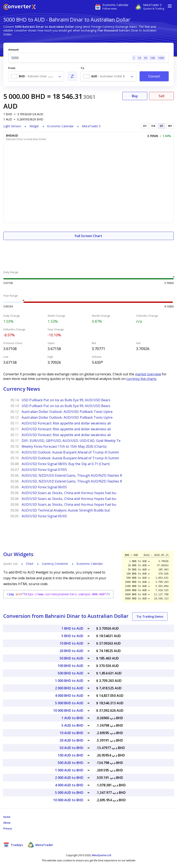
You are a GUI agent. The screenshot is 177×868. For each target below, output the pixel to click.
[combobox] (36, 76)
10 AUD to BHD (71, 733)
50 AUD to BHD (71, 748)
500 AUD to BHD (71, 763)
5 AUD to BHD (72, 725)
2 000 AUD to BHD (69, 778)
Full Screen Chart (88, 236)
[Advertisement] (88, 252)
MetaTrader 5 (91, 126)
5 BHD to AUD (72, 636)
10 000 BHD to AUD (68, 710)
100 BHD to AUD (71, 666)
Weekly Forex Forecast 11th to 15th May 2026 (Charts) (64, 446)
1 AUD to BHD (72, 718)
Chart (30, 564)
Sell (162, 96)
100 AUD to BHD (71, 755)
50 (146, 58)
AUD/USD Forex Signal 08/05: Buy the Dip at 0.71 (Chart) (66, 464)
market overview (148, 374)
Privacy (8, 829)
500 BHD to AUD (71, 673)
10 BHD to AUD (71, 643)
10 (139, 58)
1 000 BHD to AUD (69, 681)
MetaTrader (40, 845)
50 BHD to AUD (71, 658)
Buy (135, 96)
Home (7, 817)
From (12, 68)
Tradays (13, 845)
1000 (161, 58)
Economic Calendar (60, 126)
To (82, 68)
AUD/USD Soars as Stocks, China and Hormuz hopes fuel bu (69, 493)
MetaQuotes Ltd (101, 855)
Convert (154, 76)
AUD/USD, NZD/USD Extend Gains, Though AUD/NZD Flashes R (72, 475)
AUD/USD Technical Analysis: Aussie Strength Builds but (66, 510)
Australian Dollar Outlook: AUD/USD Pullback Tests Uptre (67, 412)
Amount (14, 50)
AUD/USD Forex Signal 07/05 (44, 470)
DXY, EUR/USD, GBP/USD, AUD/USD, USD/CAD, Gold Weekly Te (71, 441)
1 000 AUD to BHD (69, 770)
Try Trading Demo (150, 616)
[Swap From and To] (72, 76)
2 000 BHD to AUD (69, 688)
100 (153, 58)
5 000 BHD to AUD (69, 703)
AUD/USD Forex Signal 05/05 (44, 516)
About (7, 823)
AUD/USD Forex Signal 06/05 (44, 487)
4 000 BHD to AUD (69, 696)
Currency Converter (55, 564)
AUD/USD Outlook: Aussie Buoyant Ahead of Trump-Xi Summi (70, 452)
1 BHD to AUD (72, 628)
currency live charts (141, 379)
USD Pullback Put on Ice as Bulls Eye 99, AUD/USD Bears (66, 400)
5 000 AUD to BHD (69, 793)
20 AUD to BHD (71, 740)
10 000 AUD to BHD (68, 800)
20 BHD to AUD (71, 651)
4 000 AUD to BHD (69, 785)
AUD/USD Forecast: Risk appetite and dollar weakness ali (66, 423)
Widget (34, 126)
